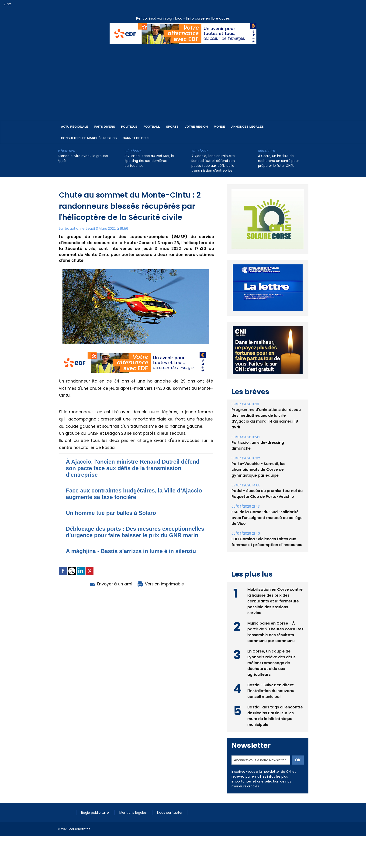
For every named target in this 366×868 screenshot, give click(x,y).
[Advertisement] (183, 79)
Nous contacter (170, 823)
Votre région (196, 127)
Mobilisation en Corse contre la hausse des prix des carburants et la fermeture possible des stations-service (275, 612)
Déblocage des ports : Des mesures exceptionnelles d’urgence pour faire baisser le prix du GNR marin (135, 532)
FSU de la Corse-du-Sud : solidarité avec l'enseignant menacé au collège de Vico (267, 528)
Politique (129, 127)
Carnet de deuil (136, 138)
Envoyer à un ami (111, 584)
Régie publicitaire (95, 823)
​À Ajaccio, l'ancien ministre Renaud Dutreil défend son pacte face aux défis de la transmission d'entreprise (213, 163)
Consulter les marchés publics (89, 138)
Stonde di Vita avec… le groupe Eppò (83, 158)
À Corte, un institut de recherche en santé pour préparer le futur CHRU (278, 161)
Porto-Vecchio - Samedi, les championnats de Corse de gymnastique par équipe (258, 480)
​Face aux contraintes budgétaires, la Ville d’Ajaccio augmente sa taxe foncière (134, 494)
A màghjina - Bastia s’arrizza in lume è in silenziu (131, 551)
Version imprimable (160, 584)
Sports (172, 127)
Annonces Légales (247, 127)
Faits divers (105, 127)
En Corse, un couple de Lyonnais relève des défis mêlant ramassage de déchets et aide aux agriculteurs (271, 674)
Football (152, 127)
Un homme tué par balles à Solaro (111, 513)
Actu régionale (75, 127)
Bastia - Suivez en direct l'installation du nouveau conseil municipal (271, 702)
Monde (219, 127)
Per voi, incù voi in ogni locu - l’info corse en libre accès (183, 18)
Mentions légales (133, 823)
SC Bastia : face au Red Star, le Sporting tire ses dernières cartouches (149, 161)
